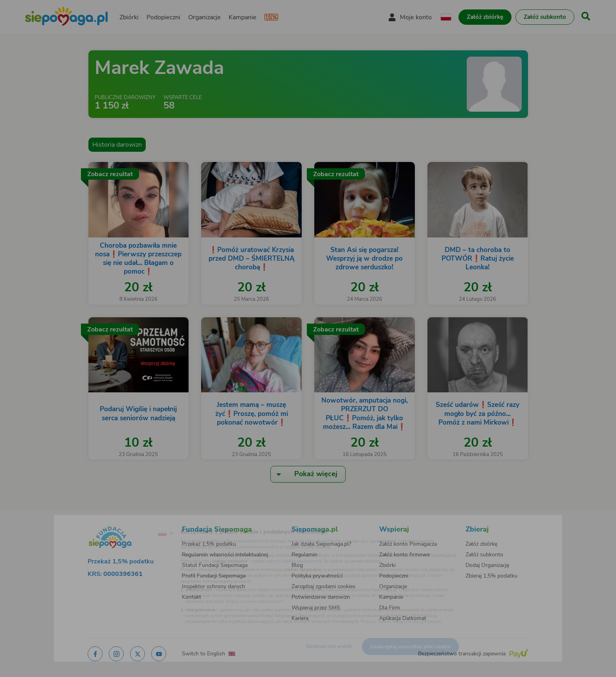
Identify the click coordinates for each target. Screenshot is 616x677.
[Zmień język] (136, 522)
